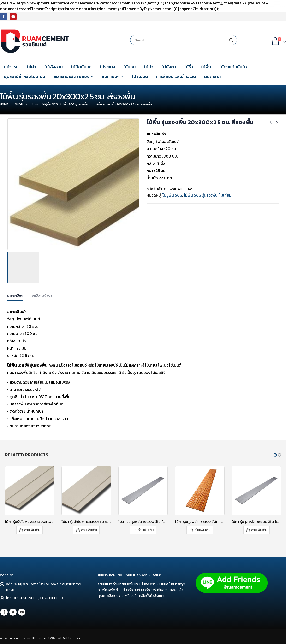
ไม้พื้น (206, 67)
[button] (275, 454)
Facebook (4, 610)
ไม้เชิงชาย (54, 67)
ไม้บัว (149, 67)
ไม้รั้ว (189, 67)
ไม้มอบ (130, 67)
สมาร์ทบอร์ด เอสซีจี (71, 76)
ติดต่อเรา (212, 76)
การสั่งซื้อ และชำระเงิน (176, 76)
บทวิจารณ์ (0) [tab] (42, 294)
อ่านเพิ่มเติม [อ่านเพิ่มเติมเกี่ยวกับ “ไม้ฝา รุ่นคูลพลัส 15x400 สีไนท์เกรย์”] (146, 529)
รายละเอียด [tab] (15, 294)
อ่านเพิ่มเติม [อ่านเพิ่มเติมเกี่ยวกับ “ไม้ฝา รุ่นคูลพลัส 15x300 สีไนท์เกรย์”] (259, 529)
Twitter (13, 610)
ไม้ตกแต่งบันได (233, 67)
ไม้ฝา (32, 67)
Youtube (22, 610)
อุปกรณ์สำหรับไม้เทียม (25, 76)
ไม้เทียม (225, 195)
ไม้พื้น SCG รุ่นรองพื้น (201, 195)
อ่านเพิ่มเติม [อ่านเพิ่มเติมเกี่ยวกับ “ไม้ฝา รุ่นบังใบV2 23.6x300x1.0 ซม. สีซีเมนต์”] (32, 529)
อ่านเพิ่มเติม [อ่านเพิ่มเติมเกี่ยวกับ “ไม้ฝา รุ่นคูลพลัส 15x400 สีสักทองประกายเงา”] (202, 529)
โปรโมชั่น (140, 76)
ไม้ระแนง (107, 67)
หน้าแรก (11, 67)
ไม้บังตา (169, 67)
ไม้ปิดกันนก (81, 67)
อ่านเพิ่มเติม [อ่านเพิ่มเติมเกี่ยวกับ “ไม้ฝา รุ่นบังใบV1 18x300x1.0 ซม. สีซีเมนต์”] (89, 529)
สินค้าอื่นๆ (111, 76)
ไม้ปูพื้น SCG (172, 195)
